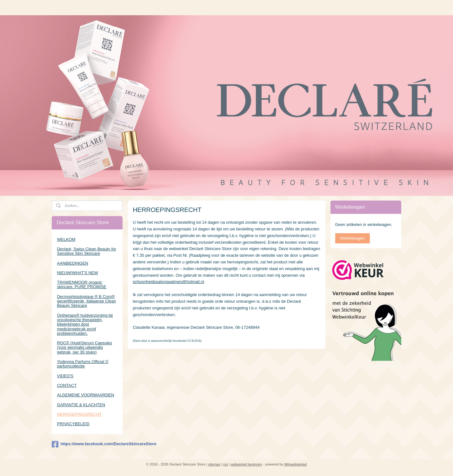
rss (226, 464)
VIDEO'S (65, 376)
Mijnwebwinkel (296, 464)
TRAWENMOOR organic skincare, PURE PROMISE (81, 284)
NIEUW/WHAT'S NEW (77, 273)
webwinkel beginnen (246, 464)
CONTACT (67, 385)
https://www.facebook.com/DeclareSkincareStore (87, 444)
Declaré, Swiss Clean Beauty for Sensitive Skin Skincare (86, 251)
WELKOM (66, 239)
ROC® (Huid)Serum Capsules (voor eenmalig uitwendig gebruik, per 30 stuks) (84, 347)
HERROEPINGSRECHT (79, 414)
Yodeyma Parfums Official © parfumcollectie (83, 364)
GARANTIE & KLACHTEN (81, 405)
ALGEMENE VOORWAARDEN (85, 395)
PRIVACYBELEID (73, 424)
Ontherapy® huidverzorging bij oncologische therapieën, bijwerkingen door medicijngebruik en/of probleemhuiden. (85, 324)
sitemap (214, 464)
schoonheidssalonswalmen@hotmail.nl (168, 282)
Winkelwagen (353, 238)
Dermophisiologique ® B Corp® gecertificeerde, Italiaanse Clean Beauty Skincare (86, 301)
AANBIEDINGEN (72, 263)
